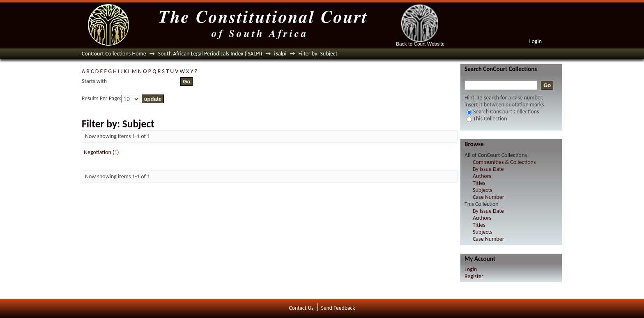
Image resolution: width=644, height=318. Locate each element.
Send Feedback (338, 308)
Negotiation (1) (101, 152)
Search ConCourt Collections (503, 112)
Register (474, 276)
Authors (482, 176)
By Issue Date (488, 169)
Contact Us (301, 308)
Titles (479, 183)
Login (536, 41)
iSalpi (280, 54)
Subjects (483, 190)
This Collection (487, 119)
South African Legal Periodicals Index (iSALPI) (210, 54)
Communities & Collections (504, 162)
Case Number (489, 197)
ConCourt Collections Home (114, 54)
